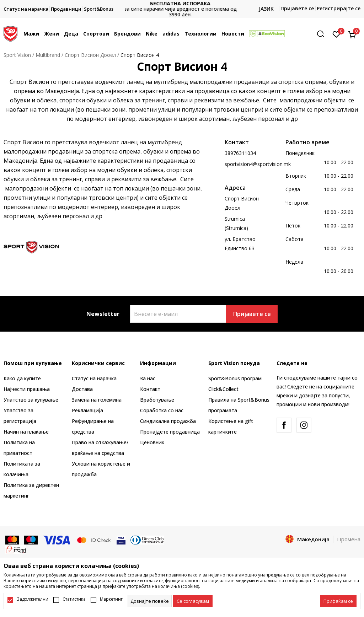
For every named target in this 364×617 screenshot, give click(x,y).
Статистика (74, 599)
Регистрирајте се (339, 8)
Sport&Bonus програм (235, 378)
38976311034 (240, 153)
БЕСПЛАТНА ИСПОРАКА (182, 3)
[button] (323, 34)
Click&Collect (223, 389)
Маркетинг (111, 599)
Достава (82, 389)
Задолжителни (33, 599)
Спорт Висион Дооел (90, 55)
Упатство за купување (31, 400)
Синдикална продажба (168, 421)
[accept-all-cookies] (338, 601)
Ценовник (152, 442)
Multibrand (48, 55)
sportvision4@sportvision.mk (258, 164)
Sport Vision (17, 55)
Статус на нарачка (94, 378)
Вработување (157, 400)
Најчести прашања (27, 389)
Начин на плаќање (26, 432)
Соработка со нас (162, 410)
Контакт (150, 389)
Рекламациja (87, 410)
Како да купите (22, 378)
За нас (148, 378)
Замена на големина (97, 400)
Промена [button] (349, 539)
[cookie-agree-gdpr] (193, 601)
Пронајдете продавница (170, 432)
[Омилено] (336, 34)
